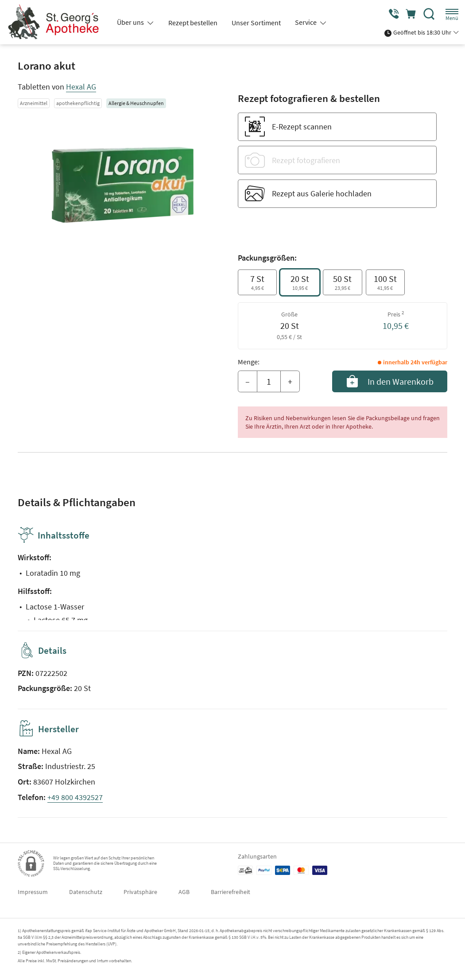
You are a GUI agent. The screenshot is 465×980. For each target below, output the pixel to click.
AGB (184, 892)
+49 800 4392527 (75, 797)
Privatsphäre (140, 892)
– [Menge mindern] (248, 381)
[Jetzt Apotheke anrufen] (391, 14)
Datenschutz (86, 892)
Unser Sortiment (256, 23)
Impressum (33, 892)
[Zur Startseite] (56, 22)
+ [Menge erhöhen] (290, 381)
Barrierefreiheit (231, 892)
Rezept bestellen (193, 23)
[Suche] (429, 14)
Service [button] (306, 22)
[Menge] (269, 382)
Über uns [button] (131, 22)
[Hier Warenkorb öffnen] (410, 14)
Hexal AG (81, 87)
